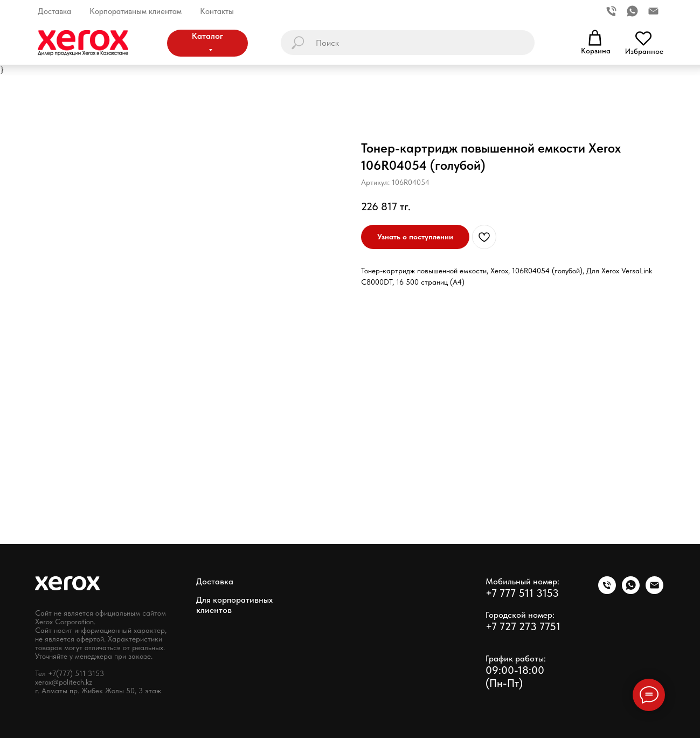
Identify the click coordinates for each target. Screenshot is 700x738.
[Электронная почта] (653, 11)
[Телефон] (611, 11)
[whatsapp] (632, 11)
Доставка (54, 11)
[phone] (607, 591)
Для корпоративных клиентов (234, 605)
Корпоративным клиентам (136, 11)
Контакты (217, 11)
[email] (654, 591)
